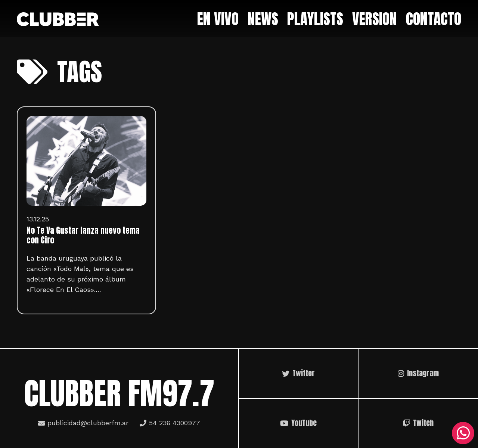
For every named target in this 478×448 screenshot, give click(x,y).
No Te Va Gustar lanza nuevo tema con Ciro (83, 235)
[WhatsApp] (463, 433)
